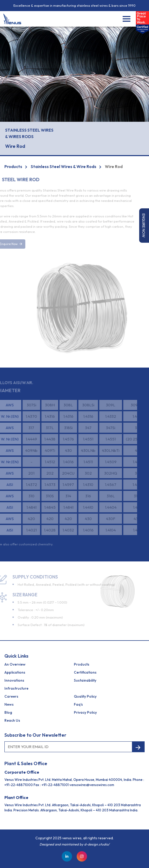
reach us (12, 720)
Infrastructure (16, 688)
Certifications (85, 672)
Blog (8, 712)
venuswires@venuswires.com (92, 785)
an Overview (15, 664)
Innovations (14, 680)
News (9, 704)
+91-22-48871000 (19, 785)
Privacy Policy (85, 712)
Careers (11, 696)
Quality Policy (85, 696)
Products (13, 166)
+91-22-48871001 (55, 785)
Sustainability (85, 680)
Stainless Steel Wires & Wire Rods (64, 166)
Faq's (78, 704)
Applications (15, 672)
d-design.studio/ (97, 844)
